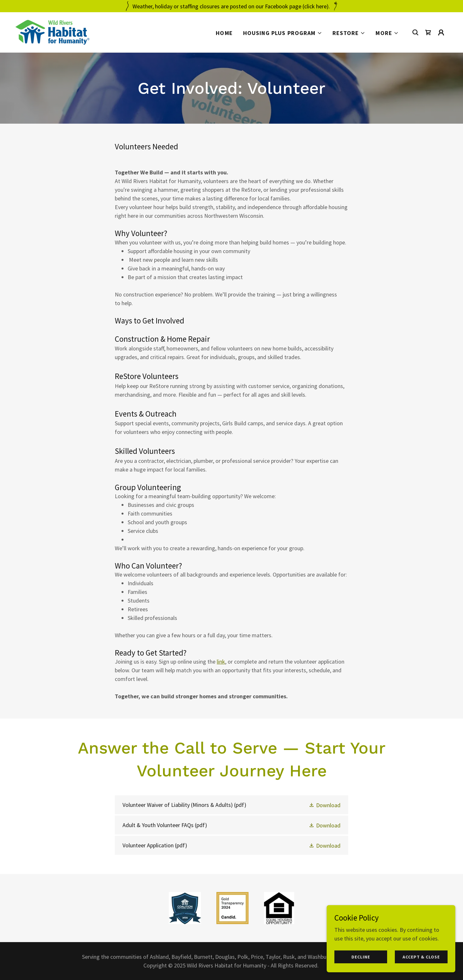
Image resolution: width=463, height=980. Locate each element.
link (221, 662)
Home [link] (224, 33)
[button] (283, 33)
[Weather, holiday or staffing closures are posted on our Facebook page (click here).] (232, 6)
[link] (52, 32)
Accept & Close (421, 957)
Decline (361, 957)
